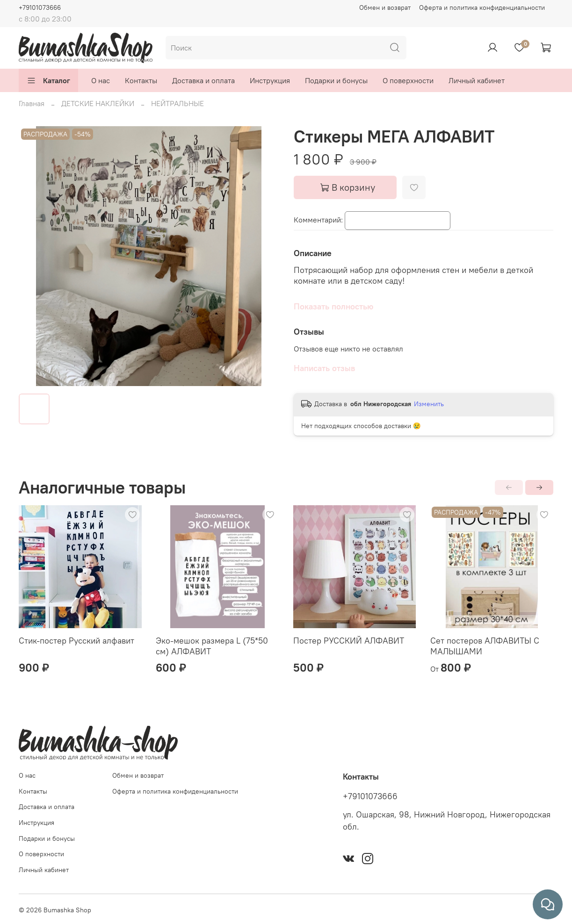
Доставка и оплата (203, 80)
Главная (32, 103)
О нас (101, 80)
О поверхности (408, 80)
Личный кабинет (477, 80)
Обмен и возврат (385, 7)
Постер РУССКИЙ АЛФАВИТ (349, 641)
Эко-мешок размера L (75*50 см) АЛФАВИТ (212, 646)
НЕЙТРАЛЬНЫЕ (177, 103)
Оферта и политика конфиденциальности (482, 7)
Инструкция (270, 80)
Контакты (141, 80)
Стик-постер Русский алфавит (76, 641)
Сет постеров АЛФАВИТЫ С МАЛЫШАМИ (485, 646)
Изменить (429, 404)
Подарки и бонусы (336, 80)
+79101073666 (40, 7)
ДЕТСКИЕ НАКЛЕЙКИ (98, 103)
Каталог (48, 80)
